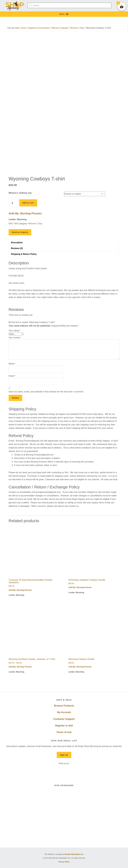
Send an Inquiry (20, 232)
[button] (62, 14)
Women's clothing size (20, 193)
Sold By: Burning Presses (25, 213)
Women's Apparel (60, 28)
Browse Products (64, 706)
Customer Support (64, 719)
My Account (64, 712)
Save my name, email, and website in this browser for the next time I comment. (46, 392)
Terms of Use (64, 732)
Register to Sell (64, 726)
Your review (15, 338)
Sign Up (64, 755)
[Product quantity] (13, 203)
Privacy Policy (64, 862)
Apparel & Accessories (39, 28)
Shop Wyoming (15, 6)
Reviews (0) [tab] (17, 248)
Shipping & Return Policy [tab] (24, 254)
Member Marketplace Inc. (74, 854)
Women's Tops (77, 28)
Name (12, 364)
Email (12, 376)
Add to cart (28, 203)
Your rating (14, 331)
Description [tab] (17, 243)
